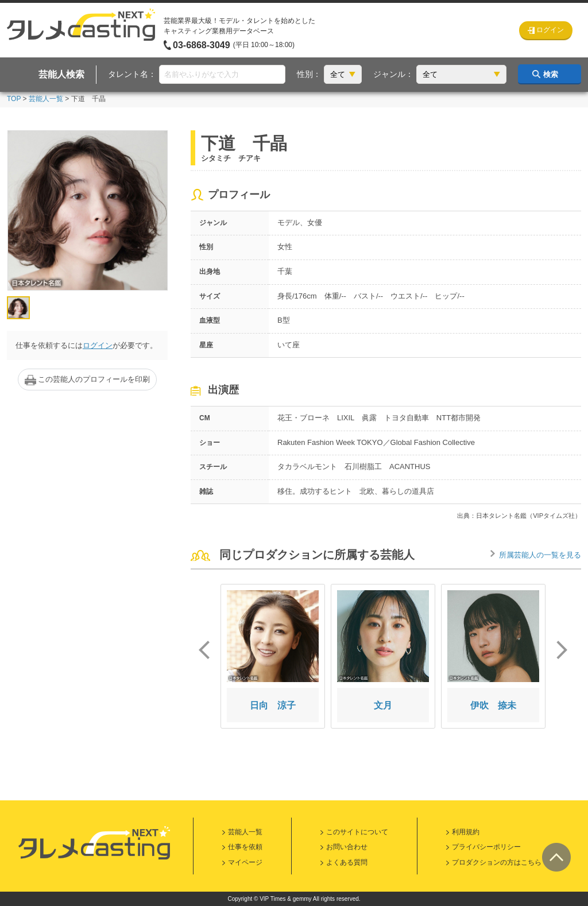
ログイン (98, 345)
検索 (551, 74)
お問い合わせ (347, 847)
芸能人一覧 (46, 99)
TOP (14, 99)
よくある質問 (347, 862)
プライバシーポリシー (486, 847)
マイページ (245, 862)
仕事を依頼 (245, 847)
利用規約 (466, 832)
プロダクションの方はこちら (497, 862)
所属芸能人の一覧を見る (540, 555)
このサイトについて (357, 832)
